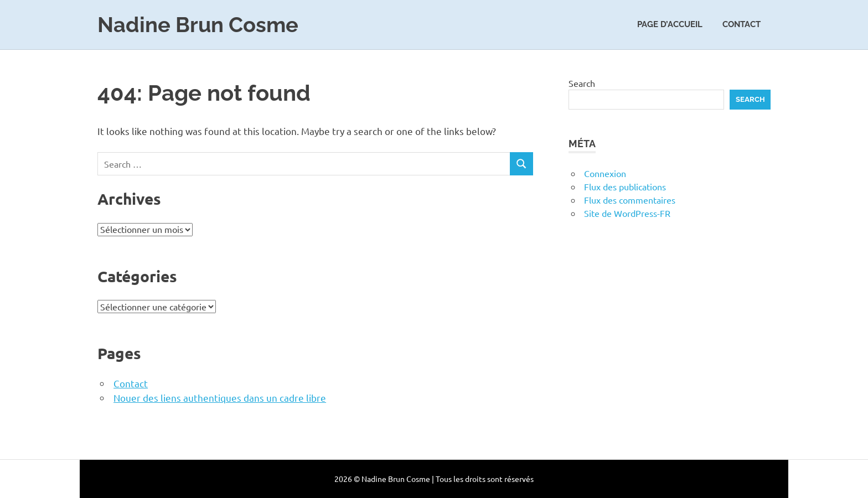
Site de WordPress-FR (627, 213)
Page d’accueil (670, 24)
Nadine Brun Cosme (198, 25)
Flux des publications (625, 186)
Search (582, 83)
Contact (742, 24)
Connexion (605, 173)
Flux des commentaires (630, 200)
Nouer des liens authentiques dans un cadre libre (220, 398)
